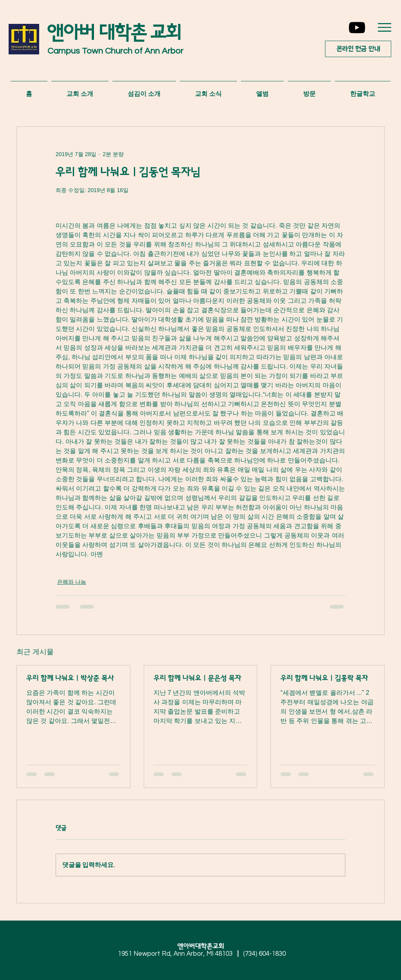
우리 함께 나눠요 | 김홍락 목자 (324, 678)
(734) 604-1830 (265, 954)
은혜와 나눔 (72, 582)
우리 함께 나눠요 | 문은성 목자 (197, 678)
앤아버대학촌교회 (204, 946)
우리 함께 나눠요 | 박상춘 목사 (70, 678)
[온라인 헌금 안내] (358, 49)
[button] (385, 27)
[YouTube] (357, 28)
